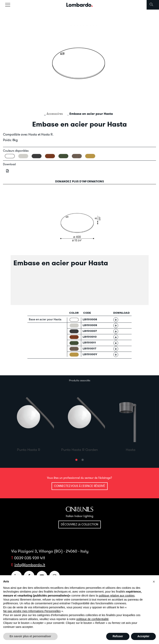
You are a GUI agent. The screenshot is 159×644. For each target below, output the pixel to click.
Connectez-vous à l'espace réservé (79, 486)
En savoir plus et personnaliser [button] (30, 636)
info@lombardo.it (30, 565)
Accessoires (55, 114)
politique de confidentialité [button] (92, 619)
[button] (76, 460)
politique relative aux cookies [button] (117, 596)
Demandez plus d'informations (79, 181)
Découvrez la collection (79, 524)
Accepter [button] (143, 636)
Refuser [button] (118, 636)
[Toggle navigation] (8, 5)
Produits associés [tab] (80, 380)
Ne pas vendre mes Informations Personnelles (32, 611)
